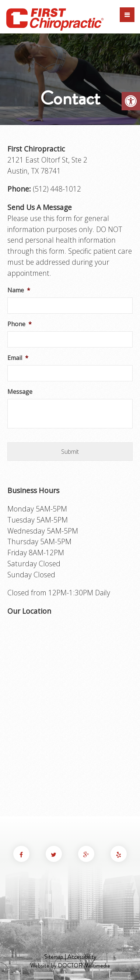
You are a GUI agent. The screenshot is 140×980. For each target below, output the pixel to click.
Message (20, 392)
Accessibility (82, 957)
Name (19, 290)
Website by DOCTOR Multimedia (70, 965)
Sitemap (54, 957)
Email (18, 358)
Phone (20, 324)
